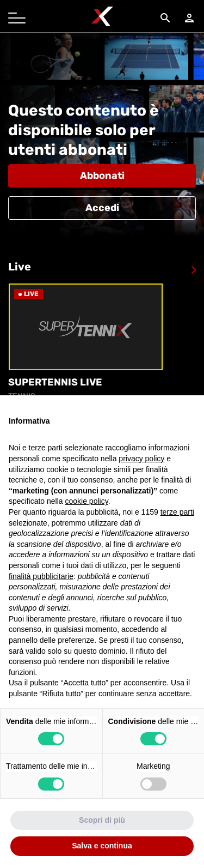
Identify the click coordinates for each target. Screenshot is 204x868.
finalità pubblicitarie (41, 576)
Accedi (102, 208)
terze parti (177, 512)
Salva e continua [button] (102, 846)
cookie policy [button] (87, 501)
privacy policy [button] (141, 459)
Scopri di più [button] (102, 820)
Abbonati (102, 176)
